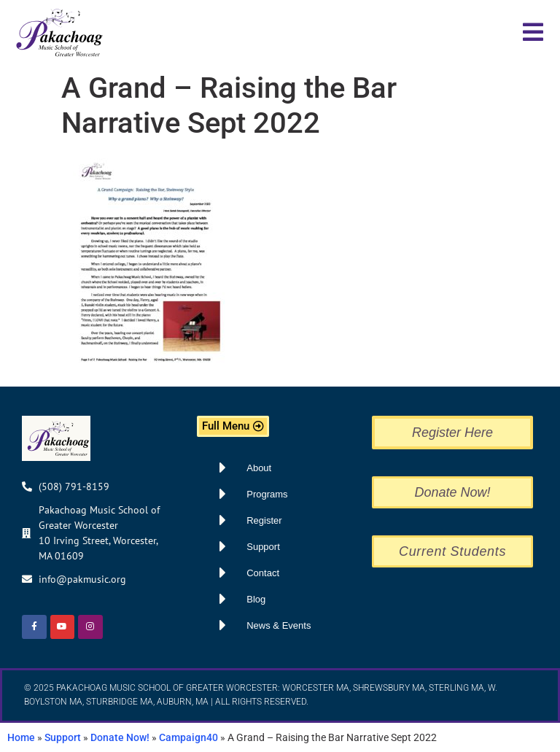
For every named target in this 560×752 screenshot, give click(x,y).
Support (63, 737)
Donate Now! (120, 737)
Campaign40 (188, 737)
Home (21, 737)
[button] (533, 32)
